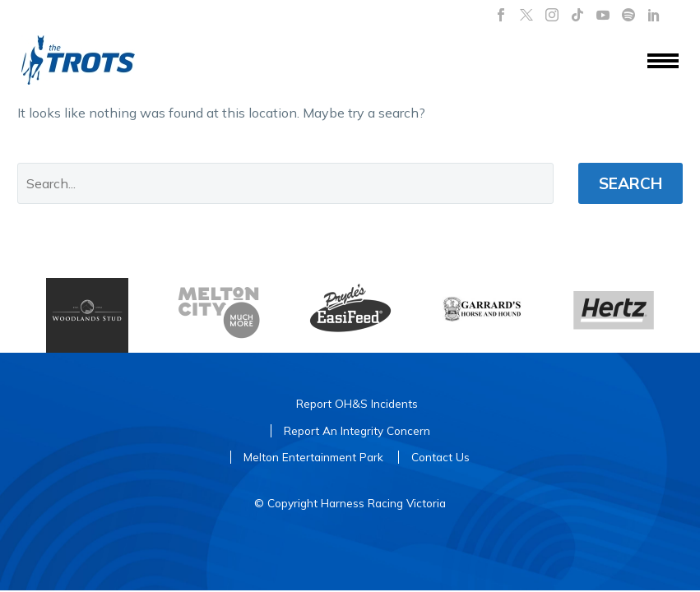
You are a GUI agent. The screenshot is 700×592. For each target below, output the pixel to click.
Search (630, 183)
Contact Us (440, 457)
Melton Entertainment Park (313, 457)
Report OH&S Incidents (357, 403)
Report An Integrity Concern (357, 430)
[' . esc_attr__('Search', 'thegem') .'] (285, 183)
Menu (663, 61)
